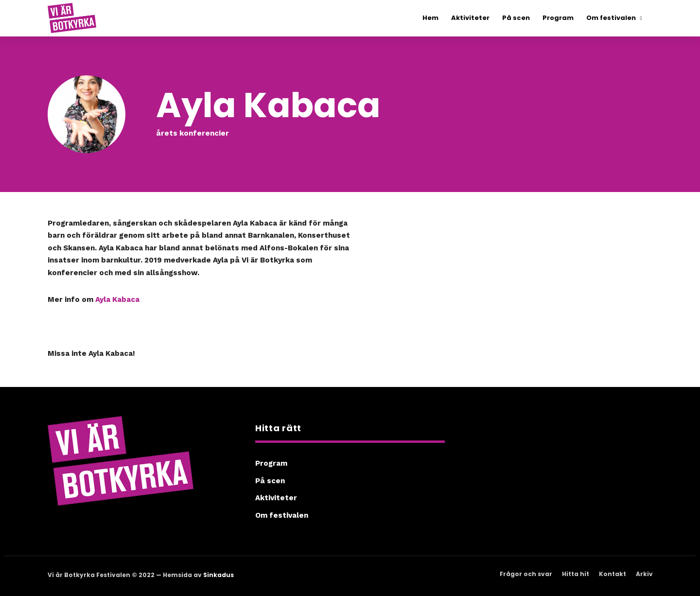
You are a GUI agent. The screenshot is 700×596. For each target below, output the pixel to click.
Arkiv (644, 574)
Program (271, 463)
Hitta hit (576, 574)
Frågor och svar (526, 574)
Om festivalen (282, 515)
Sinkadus (219, 575)
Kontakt (612, 574)
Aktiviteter (276, 498)
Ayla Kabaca (117, 299)
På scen (270, 481)
